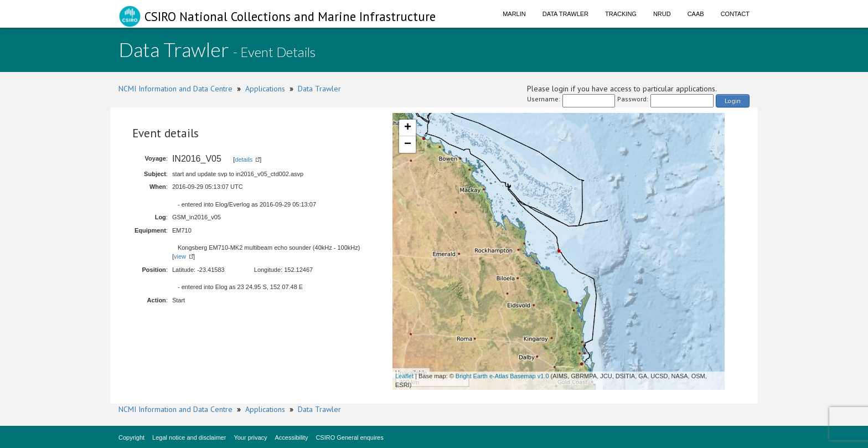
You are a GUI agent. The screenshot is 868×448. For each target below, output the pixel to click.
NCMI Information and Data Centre (175, 89)
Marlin (514, 14)
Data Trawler (565, 14)
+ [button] (408, 128)
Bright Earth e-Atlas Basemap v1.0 (502, 376)
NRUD (662, 14)
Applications (265, 89)
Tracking (621, 14)
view (180, 256)
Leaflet (404, 376)
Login (733, 101)
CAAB (696, 14)
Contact (735, 14)
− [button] (408, 145)
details (244, 159)
